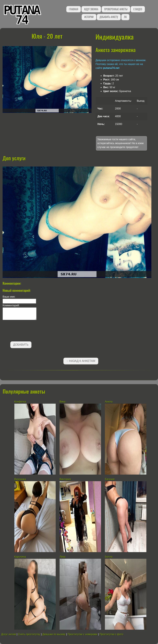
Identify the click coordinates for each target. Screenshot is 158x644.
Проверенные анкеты (116, 9)
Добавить (21, 345)
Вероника (20, 479)
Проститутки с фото (111, 634)
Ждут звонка (91, 9)
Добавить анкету (109, 17)
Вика (62, 402)
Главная (74, 9)
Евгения (110, 479)
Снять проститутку (29, 634)
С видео (138, 9)
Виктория (65, 479)
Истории (89, 17)
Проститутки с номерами (83, 634)
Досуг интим (8, 634)
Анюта (109, 402)
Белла (109, 557)
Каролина (20, 557)
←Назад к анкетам (81, 361)
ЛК (125, 17)
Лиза (62, 557)
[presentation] (27, 331)
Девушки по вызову (54, 634)
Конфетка (21, 402)
